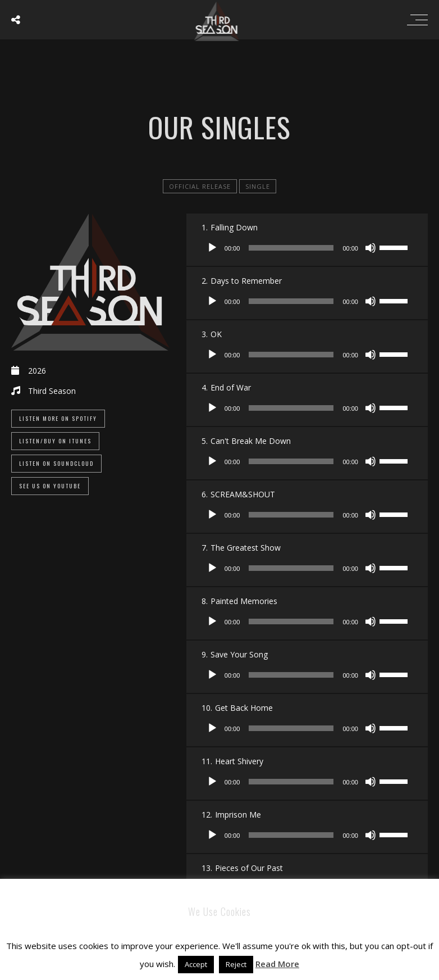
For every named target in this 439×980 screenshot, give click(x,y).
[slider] (291, 248)
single (258, 186)
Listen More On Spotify (58, 418)
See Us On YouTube (50, 486)
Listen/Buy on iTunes (55, 441)
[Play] (212, 248)
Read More (277, 964)
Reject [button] (236, 964)
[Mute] (371, 248)
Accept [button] (196, 964)
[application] (307, 248)
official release (200, 186)
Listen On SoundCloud (56, 463)
